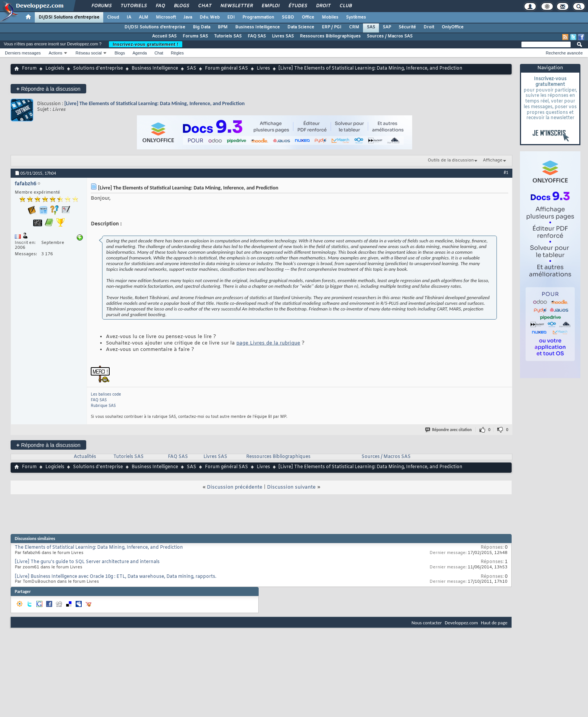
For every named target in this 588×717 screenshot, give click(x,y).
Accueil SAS (164, 36)
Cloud (113, 17)
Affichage (493, 160)
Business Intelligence (258, 27)
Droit (323, 6)
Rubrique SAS (103, 406)
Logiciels (55, 68)
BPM (223, 27)
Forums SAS (195, 36)
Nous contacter (427, 623)
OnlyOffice (453, 27)
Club (345, 6)
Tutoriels (133, 6)
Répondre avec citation (449, 430)
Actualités (85, 457)
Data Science (301, 27)
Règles (177, 53)
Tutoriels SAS (228, 36)
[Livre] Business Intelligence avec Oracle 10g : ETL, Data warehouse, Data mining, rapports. (116, 577)
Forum (29, 68)
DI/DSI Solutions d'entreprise (69, 17)
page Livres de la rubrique (268, 343)
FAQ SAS (257, 36)
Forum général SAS (227, 68)
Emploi (270, 6)
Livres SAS (283, 36)
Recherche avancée (564, 53)
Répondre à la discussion (48, 89)
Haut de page (494, 623)
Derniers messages (23, 53)
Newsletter (236, 6)
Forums (101, 6)
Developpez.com (461, 623)
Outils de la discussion (451, 160)
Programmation (258, 17)
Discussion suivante (291, 487)
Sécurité (407, 27)
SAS (371, 27)
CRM (354, 27)
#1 (506, 172)
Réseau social (89, 53)
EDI (231, 17)
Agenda (140, 53)
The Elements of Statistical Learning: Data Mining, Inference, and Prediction (99, 548)
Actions (56, 53)
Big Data (202, 27)
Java (188, 17)
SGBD (288, 17)
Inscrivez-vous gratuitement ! (146, 44)
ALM (144, 17)
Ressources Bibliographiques (330, 36)
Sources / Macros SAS (390, 36)
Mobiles (330, 17)
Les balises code (106, 395)
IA (129, 17)
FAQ (160, 6)
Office (308, 17)
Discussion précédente (235, 487)
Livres (263, 68)
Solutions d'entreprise (98, 68)
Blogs (181, 6)
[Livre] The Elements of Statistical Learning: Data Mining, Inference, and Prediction (154, 103)
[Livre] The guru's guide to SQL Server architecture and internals (87, 562)
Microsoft (166, 17)
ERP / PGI (332, 27)
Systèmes (356, 17)
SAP (387, 27)
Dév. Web (210, 17)
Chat (204, 6)
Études (297, 6)
